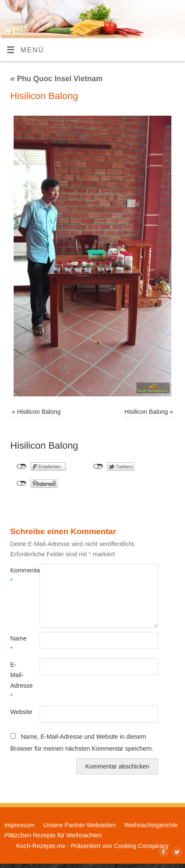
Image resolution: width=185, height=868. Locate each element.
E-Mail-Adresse (18, 680)
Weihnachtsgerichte (151, 825)
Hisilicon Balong (39, 412)
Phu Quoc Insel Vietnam (56, 79)
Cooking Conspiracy (141, 846)
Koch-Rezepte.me (41, 846)
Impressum (19, 825)
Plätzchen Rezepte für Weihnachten (53, 835)
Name (18, 643)
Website (18, 712)
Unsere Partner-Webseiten (79, 825)
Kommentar (18, 575)
